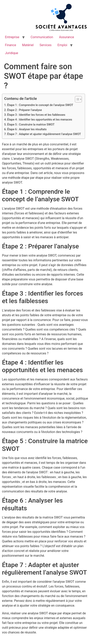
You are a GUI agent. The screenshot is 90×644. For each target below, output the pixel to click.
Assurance (66, 37)
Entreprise (12, 37)
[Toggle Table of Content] (76, 99)
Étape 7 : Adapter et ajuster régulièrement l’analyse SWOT (44, 134)
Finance (11, 45)
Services (45, 45)
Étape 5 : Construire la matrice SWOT (31, 125)
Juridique (12, 53)
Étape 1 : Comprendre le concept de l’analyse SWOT (40, 105)
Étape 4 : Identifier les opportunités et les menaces (40, 120)
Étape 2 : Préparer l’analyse (25, 110)
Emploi (62, 45)
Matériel (28, 45)
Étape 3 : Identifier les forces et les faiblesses (36, 115)
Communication (42, 37)
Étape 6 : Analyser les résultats (27, 129)
